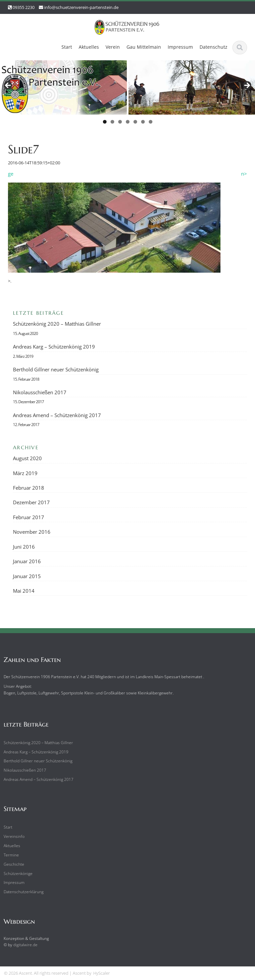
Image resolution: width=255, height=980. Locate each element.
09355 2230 (24, 7)
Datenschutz (213, 47)
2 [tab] (112, 122)
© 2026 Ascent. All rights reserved (36, 973)
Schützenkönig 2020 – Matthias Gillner (57, 324)
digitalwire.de (23, 945)
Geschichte (12, 864)
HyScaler (102, 973)
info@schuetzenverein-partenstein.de (81, 7)
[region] (127, 94)
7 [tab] (151, 122)
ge (11, 174)
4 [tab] (128, 122)
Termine (9, 855)
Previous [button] (8, 86)
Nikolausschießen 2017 (40, 392)
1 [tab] (105, 122)
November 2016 (32, 532)
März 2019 (25, 473)
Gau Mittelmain (144, 47)
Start (67, 47)
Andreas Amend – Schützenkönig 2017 (57, 415)
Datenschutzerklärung (22, 892)
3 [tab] (120, 122)
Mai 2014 (24, 591)
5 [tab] (135, 122)
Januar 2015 (27, 576)
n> (244, 174)
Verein (113, 47)
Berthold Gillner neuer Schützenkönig (56, 369)
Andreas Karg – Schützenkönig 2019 (54, 347)
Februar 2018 (29, 488)
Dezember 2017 (31, 502)
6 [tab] (143, 122)
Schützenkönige (16, 873)
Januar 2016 (27, 561)
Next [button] (247, 86)
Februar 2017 (29, 517)
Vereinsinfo (12, 836)
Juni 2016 (24, 547)
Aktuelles (89, 47)
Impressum (180, 47)
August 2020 (27, 458)
